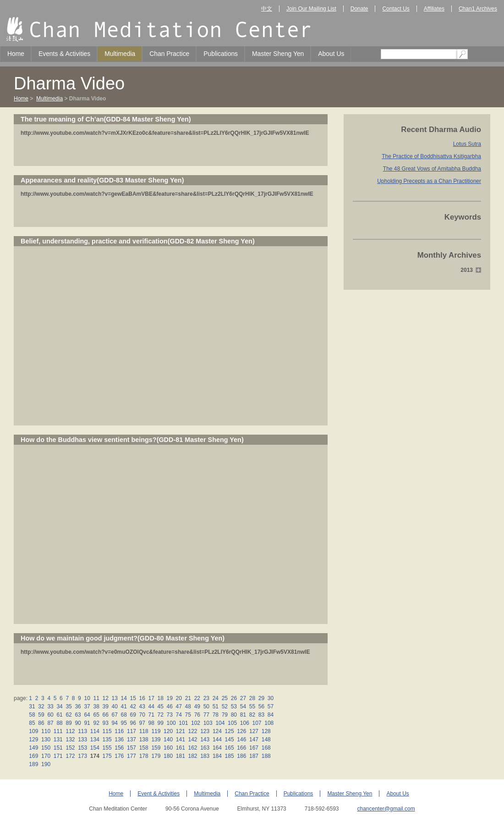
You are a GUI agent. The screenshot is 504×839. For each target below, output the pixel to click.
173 (83, 756)
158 (144, 748)
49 (197, 707)
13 (115, 698)
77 (206, 715)
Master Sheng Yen (278, 54)
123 (205, 731)
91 (87, 723)
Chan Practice (169, 54)
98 (151, 723)
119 (156, 731)
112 (70, 731)
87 (50, 723)
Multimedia (120, 54)
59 (41, 715)
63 (78, 715)
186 (242, 756)
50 (206, 707)
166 (242, 748)
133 (83, 740)
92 (96, 723)
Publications (221, 54)
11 (96, 698)
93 (105, 723)
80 (234, 715)
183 (205, 756)
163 (205, 748)
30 (270, 698)
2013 (467, 270)
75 (188, 715)
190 (46, 764)
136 (119, 740)
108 (269, 723)
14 (124, 698)
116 (119, 731)
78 (215, 715)
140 (168, 740)
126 (242, 731)
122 (193, 731)
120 (168, 731)
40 (115, 707)
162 (193, 748)
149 (34, 748)
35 (69, 707)
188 (266, 756)
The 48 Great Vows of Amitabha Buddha (432, 169)
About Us (331, 54)
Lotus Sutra (467, 144)
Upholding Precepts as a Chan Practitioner (429, 181)
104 (220, 723)
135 (107, 740)
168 (266, 748)
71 (151, 715)
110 (46, 731)
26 (234, 698)
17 (151, 698)
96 (133, 723)
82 (252, 715)
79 (225, 715)
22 (197, 698)
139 (156, 740)
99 (160, 723)
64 (87, 715)
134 (95, 740)
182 (193, 756)
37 (87, 707)
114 (95, 731)
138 (144, 740)
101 (184, 723)
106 (244, 723)
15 (133, 698)
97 (142, 723)
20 (179, 698)
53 (234, 707)
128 (266, 731)
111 (58, 731)
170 (46, 756)
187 (254, 756)
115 (107, 731)
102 (196, 723)
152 (70, 748)
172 (70, 756)
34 (60, 707)
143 (205, 740)
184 (217, 756)
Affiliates (434, 9)
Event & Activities (159, 794)
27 (243, 698)
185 (229, 756)
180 (168, 756)
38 (96, 707)
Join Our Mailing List (311, 9)
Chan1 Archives (478, 9)
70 (142, 715)
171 (58, 756)
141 (180, 740)
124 (217, 731)
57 (270, 707)
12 (105, 698)
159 (156, 748)
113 (83, 731)
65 (96, 715)
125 (229, 731)
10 (87, 698)
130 (46, 740)
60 (50, 715)
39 (105, 707)
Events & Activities (64, 54)
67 (115, 715)
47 (179, 707)
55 (252, 707)
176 (119, 756)
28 (252, 698)
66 (105, 715)
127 (254, 731)
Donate (359, 9)
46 (170, 707)
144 (217, 740)
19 (170, 698)
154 (95, 748)
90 (78, 723)
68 (124, 715)
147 (254, 740)
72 (160, 715)
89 (69, 723)
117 (132, 731)
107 (257, 723)
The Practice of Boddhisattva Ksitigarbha (431, 156)
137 (132, 740)
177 (132, 756)
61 (60, 715)
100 (171, 723)
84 (270, 715)
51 (215, 707)
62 (69, 715)
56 (261, 707)
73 (170, 715)
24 (215, 698)
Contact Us (396, 9)
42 (133, 707)
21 (188, 698)
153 (83, 748)
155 (107, 748)
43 (142, 707)
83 (261, 715)
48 (188, 707)
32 (41, 707)
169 (34, 756)
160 (168, 748)
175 (107, 756)
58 (32, 715)
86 (41, 723)
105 (233, 723)
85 (32, 723)
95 (124, 723)
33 (50, 707)
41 (124, 707)
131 (58, 740)
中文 (267, 9)
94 (115, 723)
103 (208, 723)
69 (133, 715)
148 (266, 740)
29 (261, 698)
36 (78, 707)
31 (32, 707)
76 (197, 715)
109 (34, 731)
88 (60, 723)
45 (160, 707)
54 (243, 707)
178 (144, 756)
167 (254, 748)
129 (34, 740)
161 (180, 748)
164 (217, 748)
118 (144, 731)
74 (179, 715)
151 (58, 748)
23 (206, 698)
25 (225, 698)
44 (151, 707)
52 (225, 707)
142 (193, 740)
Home (16, 54)
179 (156, 756)
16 (142, 698)
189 (34, 764)
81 (243, 715)
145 (229, 740)
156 (119, 748)
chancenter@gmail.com (386, 809)
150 (46, 748)
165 (229, 748)
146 (242, 740)
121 (180, 731)
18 (160, 698)
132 (70, 740)
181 (180, 756)
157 (132, 748)
